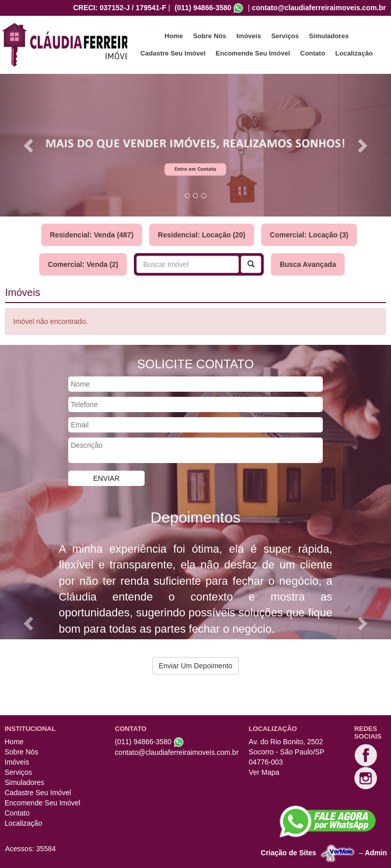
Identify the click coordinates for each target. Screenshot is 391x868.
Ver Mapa (264, 772)
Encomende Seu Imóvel (253, 53)
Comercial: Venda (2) (83, 264)
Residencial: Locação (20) (202, 235)
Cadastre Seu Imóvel (173, 53)
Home (174, 36)
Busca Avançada (308, 264)
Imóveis (248, 36)
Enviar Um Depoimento (196, 666)
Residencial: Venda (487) (92, 235)
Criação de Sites (288, 852)
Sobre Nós (210, 36)
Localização (354, 53)
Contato (313, 53)
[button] (29, 145)
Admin (376, 852)
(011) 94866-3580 (203, 8)
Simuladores (329, 36)
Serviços (285, 36)
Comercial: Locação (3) (309, 235)
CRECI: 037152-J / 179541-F (120, 8)
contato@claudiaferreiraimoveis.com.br (319, 8)
